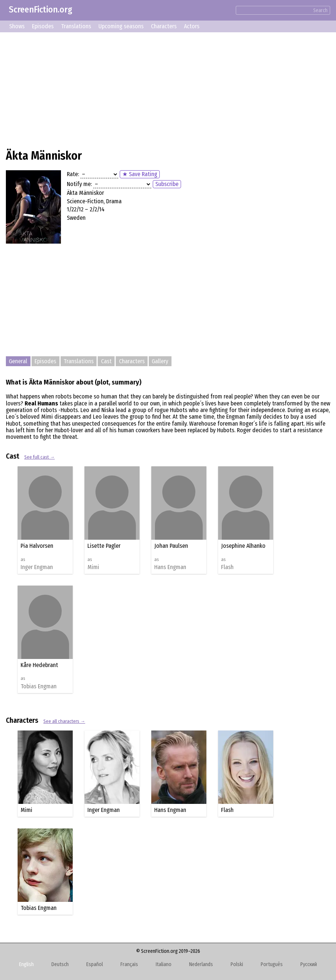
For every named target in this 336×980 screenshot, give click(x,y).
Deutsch (60, 964)
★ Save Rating (140, 174)
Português (272, 964)
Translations (76, 26)
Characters (164, 26)
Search (320, 10)
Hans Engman (170, 567)
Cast (106, 361)
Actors (192, 26)
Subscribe (167, 184)
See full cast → (39, 457)
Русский (309, 964)
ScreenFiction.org (41, 10)
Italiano (164, 964)
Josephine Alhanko (243, 546)
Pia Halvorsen (37, 546)
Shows (17, 26)
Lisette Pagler (104, 546)
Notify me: (79, 184)
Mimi (93, 567)
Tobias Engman (39, 686)
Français (129, 964)
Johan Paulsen (171, 546)
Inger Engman (37, 567)
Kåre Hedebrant (39, 665)
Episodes (43, 26)
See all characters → (64, 721)
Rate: (73, 174)
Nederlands (201, 964)
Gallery (160, 361)
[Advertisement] (168, 90)
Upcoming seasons (121, 26)
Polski (237, 964)
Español (95, 964)
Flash (227, 567)
